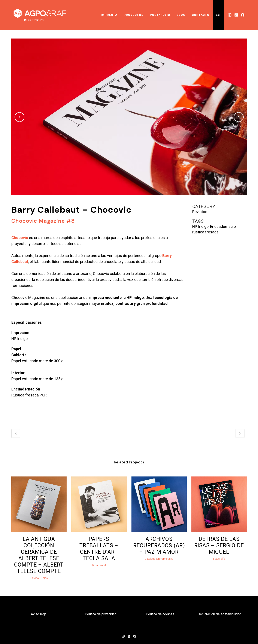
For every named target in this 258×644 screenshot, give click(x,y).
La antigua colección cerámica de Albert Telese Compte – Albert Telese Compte (39, 555)
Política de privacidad (101, 614)
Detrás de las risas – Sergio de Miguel (219, 546)
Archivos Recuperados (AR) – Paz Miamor (159, 546)
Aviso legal (39, 614)
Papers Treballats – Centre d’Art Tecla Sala (99, 549)
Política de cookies (160, 614)
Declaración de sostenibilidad (219, 614)
